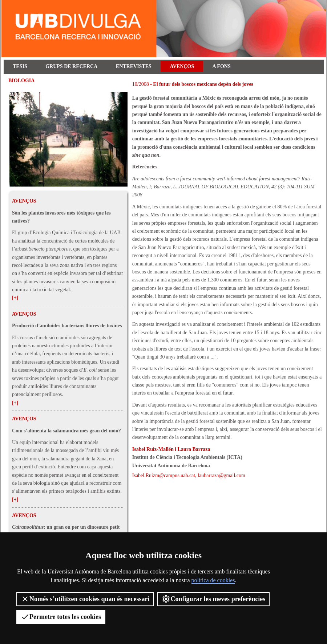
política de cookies (213, 580)
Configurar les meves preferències (213, 599)
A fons (222, 66)
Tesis (20, 66)
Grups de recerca (71, 66)
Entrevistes (134, 66)
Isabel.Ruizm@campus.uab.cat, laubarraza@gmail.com (189, 475)
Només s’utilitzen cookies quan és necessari (85, 599)
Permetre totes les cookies (61, 617)
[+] (15, 298)
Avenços (182, 66)
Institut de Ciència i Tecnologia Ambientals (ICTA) (187, 457)
